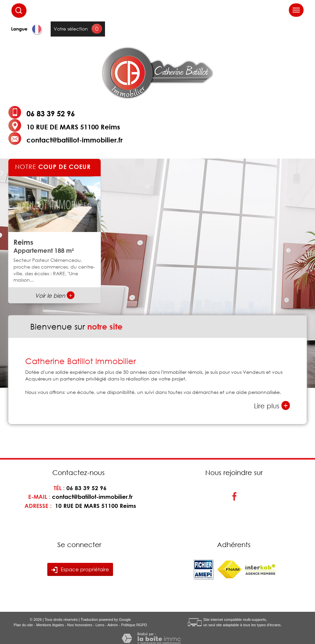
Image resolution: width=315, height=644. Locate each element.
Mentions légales (50, 625)
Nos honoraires (80, 625)
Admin (113, 625)
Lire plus (272, 405)
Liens (100, 625)
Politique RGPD (134, 625)
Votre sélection (71, 29)
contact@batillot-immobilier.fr (74, 140)
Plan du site (23, 625)
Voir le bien (55, 296)
